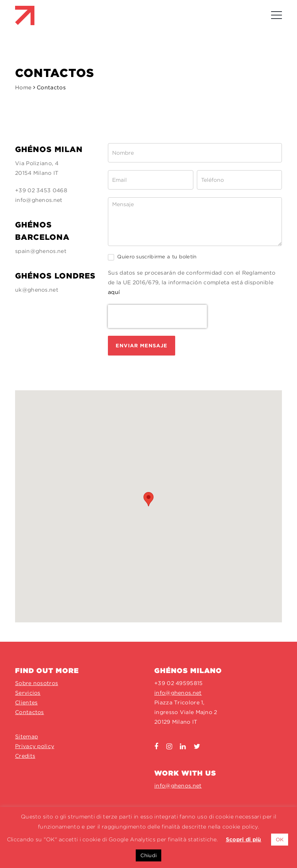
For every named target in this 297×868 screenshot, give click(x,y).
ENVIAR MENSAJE (142, 346)
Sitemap (26, 736)
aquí (114, 292)
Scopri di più (244, 839)
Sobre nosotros (37, 683)
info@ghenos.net (39, 200)
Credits (25, 756)
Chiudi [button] (149, 855)
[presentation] (157, 316)
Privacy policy (35, 746)
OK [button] (280, 840)
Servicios (28, 693)
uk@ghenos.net (37, 290)
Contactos (30, 712)
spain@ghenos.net (41, 251)
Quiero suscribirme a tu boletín (152, 257)
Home (23, 87)
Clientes (26, 702)
